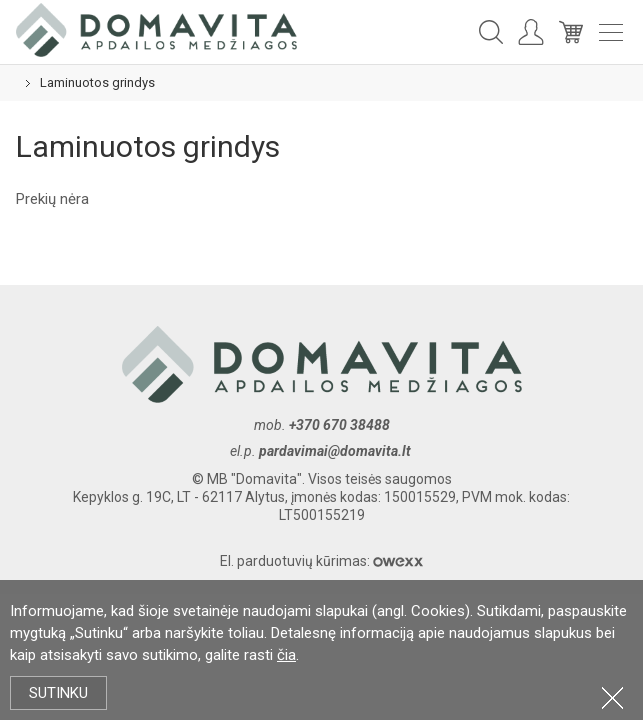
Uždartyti (612, 697)
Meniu (611, 32)
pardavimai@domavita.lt (336, 451)
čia (286, 655)
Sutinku (58, 693)
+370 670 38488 (339, 425)
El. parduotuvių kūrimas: (321, 561)
